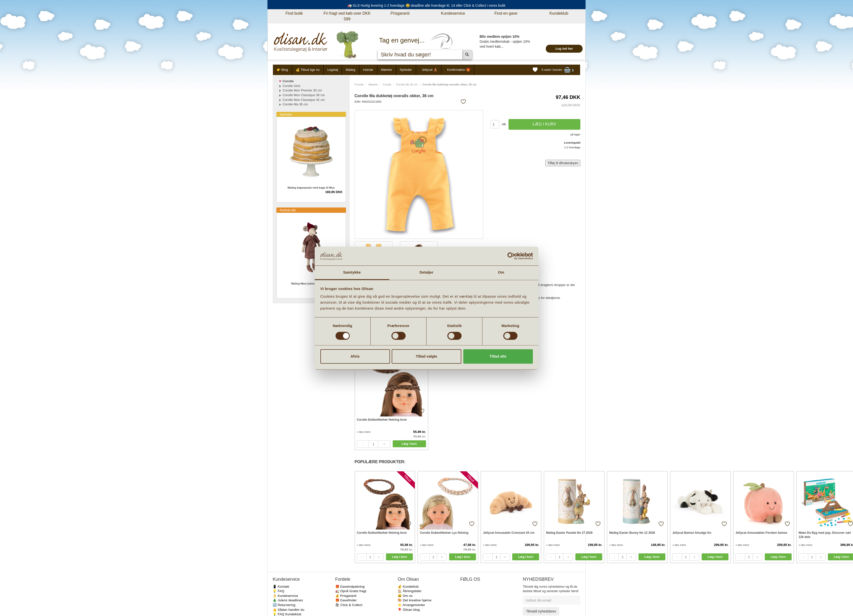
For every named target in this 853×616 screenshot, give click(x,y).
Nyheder (406, 70)
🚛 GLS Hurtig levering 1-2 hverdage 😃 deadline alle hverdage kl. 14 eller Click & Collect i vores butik (426, 5)
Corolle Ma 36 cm (407, 84)
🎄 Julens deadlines (288, 600)
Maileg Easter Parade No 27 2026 (569, 533)
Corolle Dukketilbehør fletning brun (382, 420)
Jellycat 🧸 (430, 70)
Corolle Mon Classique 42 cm (304, 100)
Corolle (387, 84)
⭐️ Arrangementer (411, 605)
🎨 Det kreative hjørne (415, 600)
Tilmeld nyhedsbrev (541, 611)
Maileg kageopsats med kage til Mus (311, 188)
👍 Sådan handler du (289, 610)
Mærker (387, 70)
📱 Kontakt (281, 587)
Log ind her (564, 49)
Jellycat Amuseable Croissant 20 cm (509, 533)
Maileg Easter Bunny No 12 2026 (632, 533)
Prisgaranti (400, 13)
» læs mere (364, 432)
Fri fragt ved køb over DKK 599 (347, 16)
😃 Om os (405, 596)
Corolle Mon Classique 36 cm (304, 95)
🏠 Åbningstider (410, 591)
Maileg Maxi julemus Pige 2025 (311, 284)
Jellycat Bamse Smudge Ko (692, 533)
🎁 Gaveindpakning (350, 587)
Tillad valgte (426, 356)
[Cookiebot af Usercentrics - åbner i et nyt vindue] (511, 256)
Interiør (368, 70)
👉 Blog (282, 70)
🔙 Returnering (284, 605)
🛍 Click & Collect (349, 605)
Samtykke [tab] (352, 272)
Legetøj (333, 70)
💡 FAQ (278, 591)
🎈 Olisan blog (409, 610)
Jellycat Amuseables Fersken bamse (761, 533)
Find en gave (506, 13)
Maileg (350, 70)
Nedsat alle (288, 210)
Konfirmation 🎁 (459, 70)
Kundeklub (559, 13)
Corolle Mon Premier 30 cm (302, 90)
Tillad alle (498, 356)
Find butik (294, 13)
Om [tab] (501, 272)
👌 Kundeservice (285, 596)
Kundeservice (453, 13)
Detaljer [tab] (426, 272)
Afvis (355, 356)
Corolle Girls (292, 86)
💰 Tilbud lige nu (308, 70)
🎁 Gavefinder (346, 600)
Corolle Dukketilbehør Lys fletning (444, 533)
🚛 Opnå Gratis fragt (351, 591)
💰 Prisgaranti (346, 596)
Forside (359, 84)
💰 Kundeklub (408, 587)
